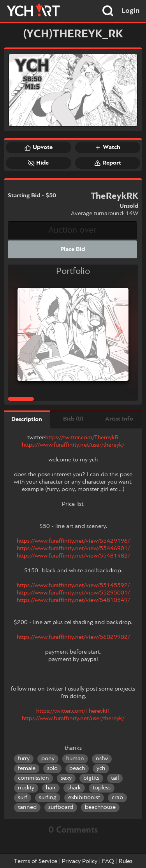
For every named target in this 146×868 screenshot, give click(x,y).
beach (77, 768)
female (27, 768)
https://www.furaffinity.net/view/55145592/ (73, 586)
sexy (66, 778)
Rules (126, 861)
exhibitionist (84, 798)
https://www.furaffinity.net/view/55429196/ (73, 541)
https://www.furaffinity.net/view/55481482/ (73, 556)
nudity (26, 788)
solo (52, 768)
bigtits (91, 778)
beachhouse (100, 807)
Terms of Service (36, 861)
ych (101, 768)
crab (117, 798)
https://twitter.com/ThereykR (82, 438)
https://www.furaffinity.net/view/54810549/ (73, 600)
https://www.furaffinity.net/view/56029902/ (73, 637)
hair (51, 788)
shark (74, 788)
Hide (38, 163)
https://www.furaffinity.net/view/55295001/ (73, 593)
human (75, 759)
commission (33, 778)
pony (48, 759)
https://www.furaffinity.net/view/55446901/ (73, 549)
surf (23, 798)
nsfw (102, 759)
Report (108, 163)
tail (115, 778)
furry (24, 759)
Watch (107, 147)
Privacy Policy (80, 861)
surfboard (61, 807)
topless (102, 788)
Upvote (39, 147)
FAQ (108, 861)
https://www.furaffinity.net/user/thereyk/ (73, 445)
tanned (27, 807)
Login (131, 11)
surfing (48, 798)
